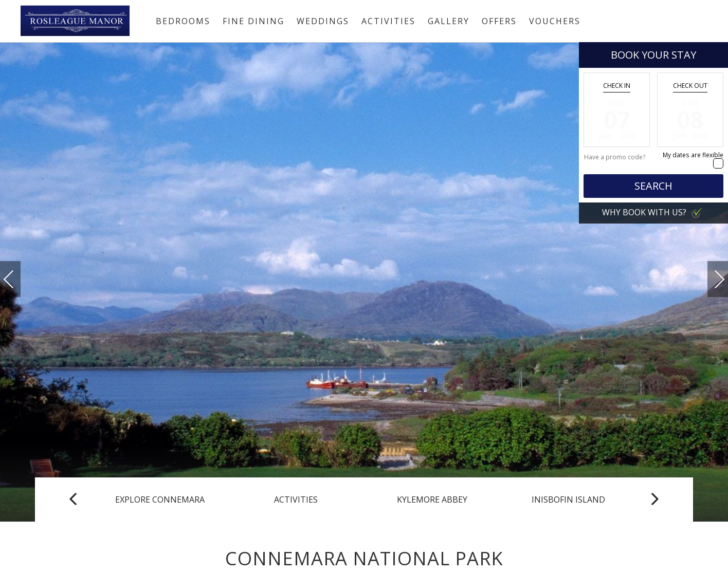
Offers (499, 21)
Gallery (449, 21)
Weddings (323, 21)
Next (709, 274)
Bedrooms (183, 21)
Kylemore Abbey (432, 500)
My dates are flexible (693, 155)
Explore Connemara (160, 500)
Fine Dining (253, 21)
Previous (19, 279)
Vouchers (555, 21)
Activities (388, 21)
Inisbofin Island (568, 500)
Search (653, 186)
